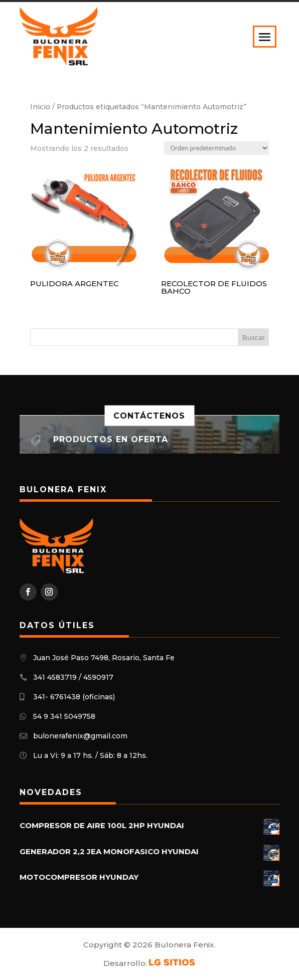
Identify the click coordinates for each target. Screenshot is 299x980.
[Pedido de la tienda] (216, 148)
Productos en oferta (111, 439)
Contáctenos (149, 415)
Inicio (40, 107)
